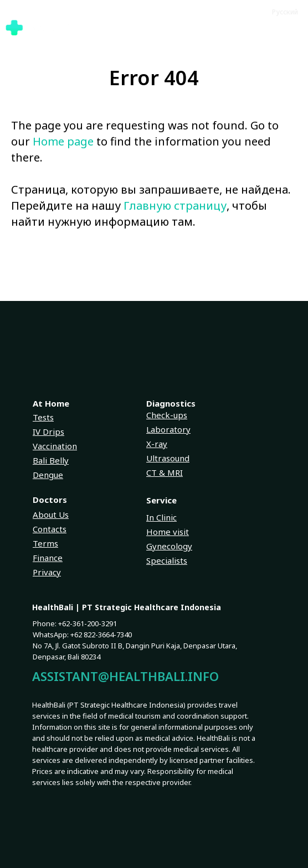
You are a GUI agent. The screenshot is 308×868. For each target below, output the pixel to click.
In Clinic (161, 517)
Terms (45, 543)
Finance (48, 558)
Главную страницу (175, 206)
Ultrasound (168, 458)
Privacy (47, 572)
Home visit (168, 532)
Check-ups (167, 415)
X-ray (157, 444)
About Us (51, 514)
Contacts (50, 529)
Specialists (167, 560)
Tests (43, 417)
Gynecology (169, 546)
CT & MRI (165, 472)
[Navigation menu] (296, 28)
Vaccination (55, 446)
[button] (269, 27)
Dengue (48, 475)
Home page (63, 141)
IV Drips (48, 432)
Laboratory (168, 429)
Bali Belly (51, 460)
